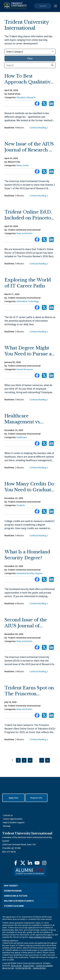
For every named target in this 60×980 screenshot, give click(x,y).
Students (21, 505)
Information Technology (28, 301)
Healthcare (22, 437)
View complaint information (41, 937)
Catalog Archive (39, 968)
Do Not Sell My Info (23, 968)
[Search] (30, 65)
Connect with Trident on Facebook (37, 104)
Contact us (8, 815)
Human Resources (25, 369)
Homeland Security (25, 573)
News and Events (24, 233)
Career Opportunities (13, 819)
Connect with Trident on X (44, 104)
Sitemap (7, 826)
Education (21, 97)
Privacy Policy (29, 966)
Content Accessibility (44, 966)
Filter (30, 58)
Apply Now (13, 798)
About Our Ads (8, 968)
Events (26, 165)
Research (31, 97)
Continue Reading (38, 128)
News (19, 165)
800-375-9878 (9, 852)
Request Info (36, 798)
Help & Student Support (14, 822)
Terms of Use (16, 966)
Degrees (39, 573)
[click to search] (52, 65)
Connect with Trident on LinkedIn (51, 104)
